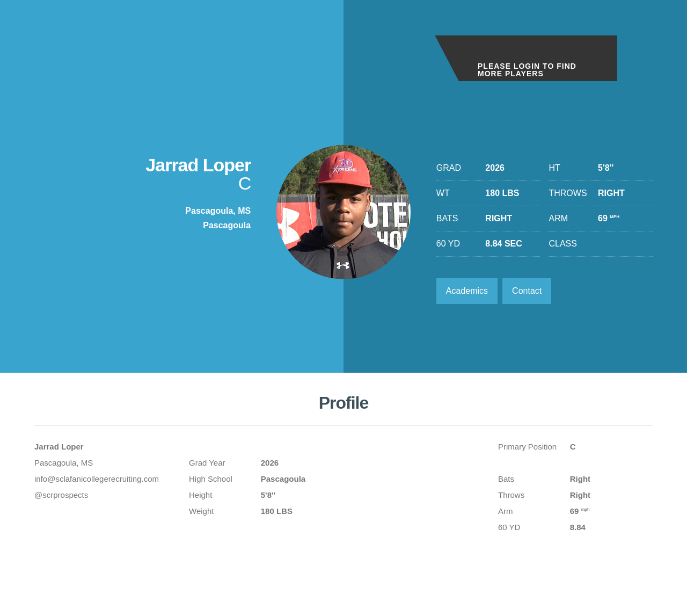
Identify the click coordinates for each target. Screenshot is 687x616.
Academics (467, 291)
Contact (527, 291)
